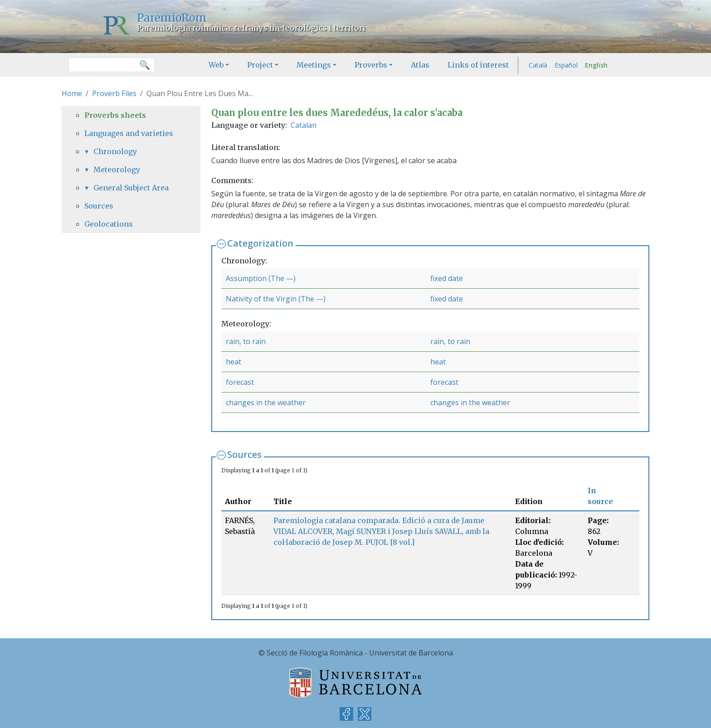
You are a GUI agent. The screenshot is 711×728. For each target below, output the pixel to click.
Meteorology (117, 170)
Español (566, 65)
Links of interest (478, 65)
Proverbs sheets (115, 115)
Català (538, 65)
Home (72, 93)
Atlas (420, 65)
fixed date (447, 278)
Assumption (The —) (261, 278)
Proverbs (371, 65)
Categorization (260, 243)
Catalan (304, 125)
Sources (244, 454)
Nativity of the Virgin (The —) (276, 299)
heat (234, 362)
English (596, 65)
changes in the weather (266, 403)
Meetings (314, 65)
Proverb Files (114, 93)
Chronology (115, 151)
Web (216, 65)
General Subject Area (131, 188)
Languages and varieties (129, 133)
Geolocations (109, 224)
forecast (240, 382)
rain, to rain (246, 341)
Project (260, 65)
